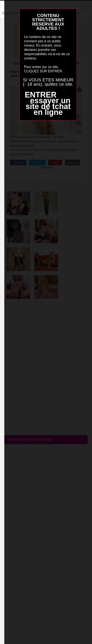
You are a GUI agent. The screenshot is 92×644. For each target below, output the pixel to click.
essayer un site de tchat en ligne (48, 106)
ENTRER (41, 95)
